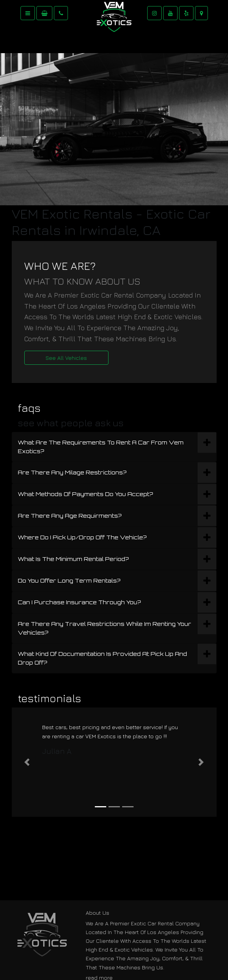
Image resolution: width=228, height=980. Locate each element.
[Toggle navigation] (28, 13)
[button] (27, 762)
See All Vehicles (66, 358)
